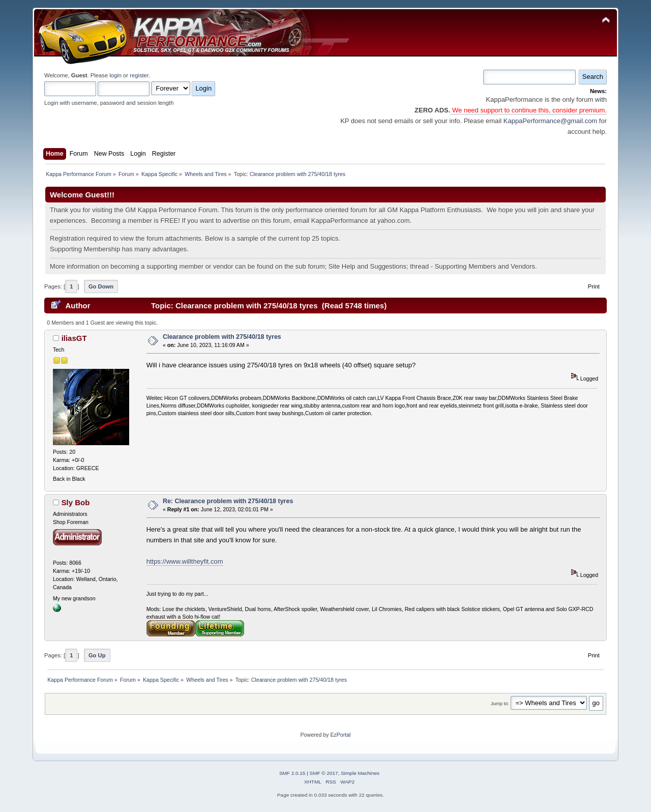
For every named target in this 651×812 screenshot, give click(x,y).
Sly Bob (76, 502)
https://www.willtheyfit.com (185, 561)
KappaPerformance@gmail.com (550, 121)
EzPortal (340, 735)
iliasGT (74, 338)
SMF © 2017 (324, 773)
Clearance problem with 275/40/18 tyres (222, 337)
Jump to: (500, 703)
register (139, 75)
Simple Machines (360, 773)
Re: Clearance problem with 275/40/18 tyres (228, 501)
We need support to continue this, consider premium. (528, 110)
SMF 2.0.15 (292, 773)
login (115, 75)
